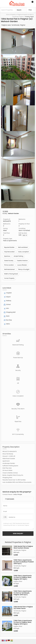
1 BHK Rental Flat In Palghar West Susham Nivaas (23, 547)
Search (19, 10)
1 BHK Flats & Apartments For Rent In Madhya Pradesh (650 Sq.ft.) (24, 562)
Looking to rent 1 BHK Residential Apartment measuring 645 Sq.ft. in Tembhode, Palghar (18, 525)
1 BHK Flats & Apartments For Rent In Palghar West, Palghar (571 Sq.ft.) (23, 577)
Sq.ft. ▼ (25, 235)
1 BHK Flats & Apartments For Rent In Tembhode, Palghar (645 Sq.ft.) (23, 593)
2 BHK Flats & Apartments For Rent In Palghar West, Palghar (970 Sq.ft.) (23, 622)
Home (8, 15)
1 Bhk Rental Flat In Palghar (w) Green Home (23, 608)
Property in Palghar (16, 15)
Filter (30, 10)
